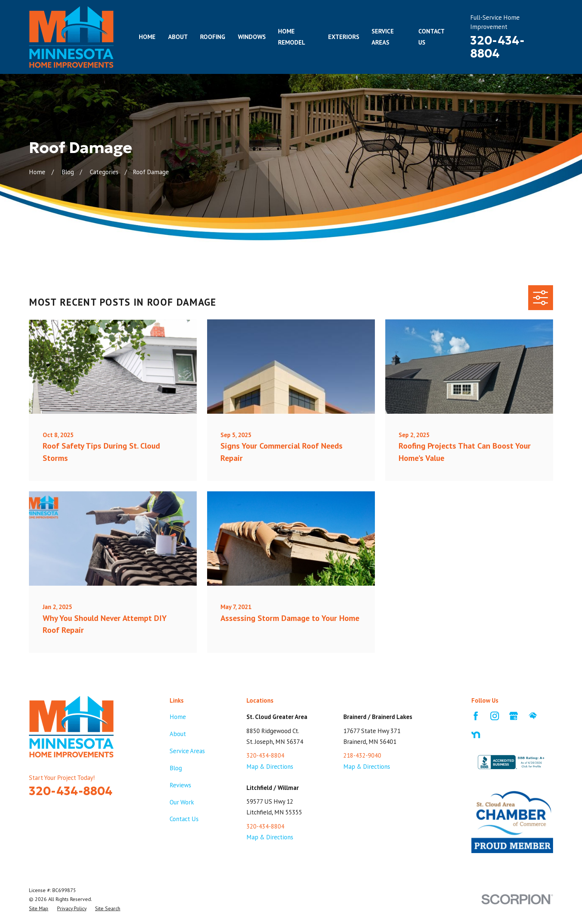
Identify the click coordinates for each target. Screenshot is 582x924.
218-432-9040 (362, 755)
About (178, 734)
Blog (176, 768)
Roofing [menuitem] (213, 37)
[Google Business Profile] (514, 716)
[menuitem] (39, 908)
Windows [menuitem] (252, 37)
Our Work (182, 802)
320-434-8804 (497, 47)
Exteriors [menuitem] (344, 37)
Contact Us (184, 819)
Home (178, 717)
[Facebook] (476, 716)
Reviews (180, 785)
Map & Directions (270, 767)
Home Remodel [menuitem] (292, 37)
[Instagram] (495, 716)
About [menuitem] (178, 37)
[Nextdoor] (476, 735)
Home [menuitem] (147, 37)
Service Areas (187, 751)
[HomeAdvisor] (533, 716)
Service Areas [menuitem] (383, 37)
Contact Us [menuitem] (431, 37)
